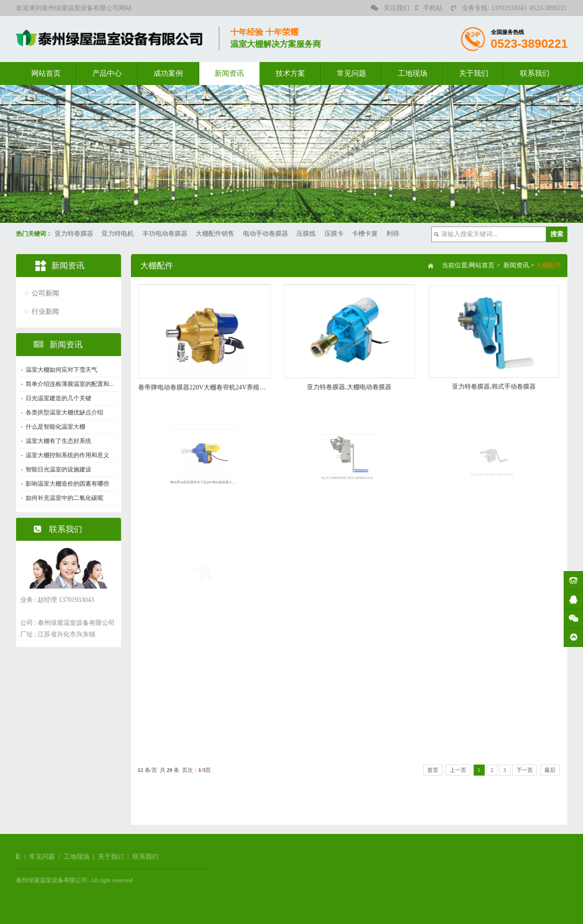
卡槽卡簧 (365, 234)
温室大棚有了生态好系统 (55, 441)
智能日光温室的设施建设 (55, 469)
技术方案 (290, 73)
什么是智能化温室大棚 (52, 427)
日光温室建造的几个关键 (55, 398)
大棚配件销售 (215, 234)
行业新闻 (42, 312)
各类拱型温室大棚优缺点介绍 (61, 412)
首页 (433, 770)
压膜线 (306, 234)
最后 (550, 770)
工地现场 (413, 73)
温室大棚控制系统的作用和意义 (64, 455)
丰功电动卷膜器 (165, 234)
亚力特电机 (118, 234)
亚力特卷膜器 (74, 234)
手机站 (429, 8)
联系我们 (535, 73)
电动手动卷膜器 (266, 234)
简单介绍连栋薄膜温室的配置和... (67, 384)
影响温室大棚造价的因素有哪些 (64, 484)
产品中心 (107, 73)
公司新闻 (42, 293)
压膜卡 (334, 234)
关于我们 (474, 73)
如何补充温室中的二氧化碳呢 (61, 498)
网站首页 (46, 73)
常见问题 (351, 73)
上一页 (458, 770)
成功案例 (168, 73)
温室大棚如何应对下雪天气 (58, 370)
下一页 (525, 770)
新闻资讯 (229, 73)
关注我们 (390, 8)
